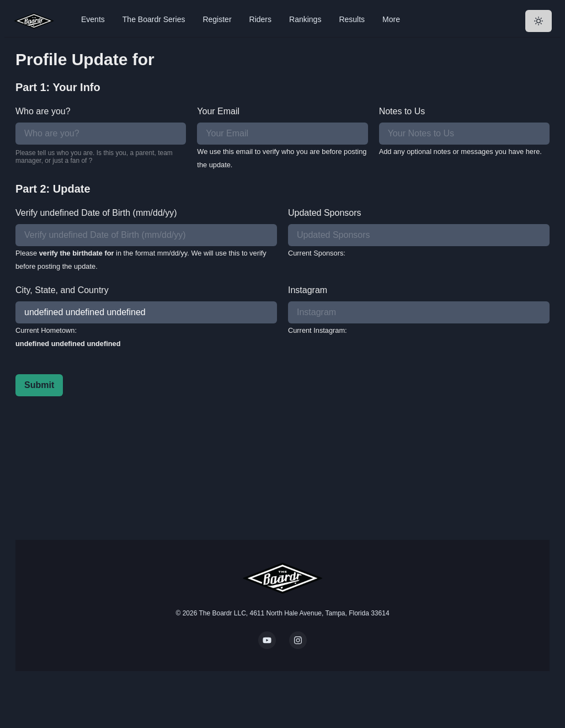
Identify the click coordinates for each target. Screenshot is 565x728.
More (391, 19)
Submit (39, 385)
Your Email (218, 111)
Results (352, 19)
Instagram (308, 290)
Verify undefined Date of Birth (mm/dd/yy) (96, 213)
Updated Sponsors (325, 213)
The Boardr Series (154, 19)
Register (217, 19)
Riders (260, 19)
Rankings (305, 19)
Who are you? (43, 111)
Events (93, 19)
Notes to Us (402, 111)
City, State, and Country (62, 290)
